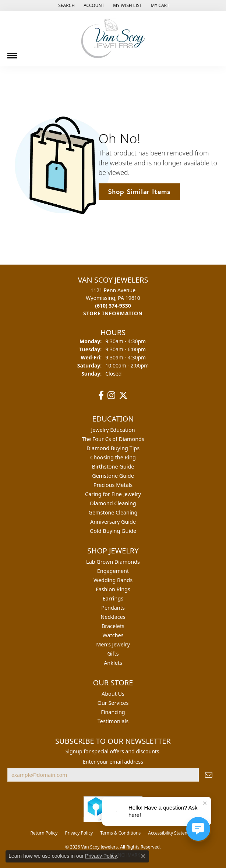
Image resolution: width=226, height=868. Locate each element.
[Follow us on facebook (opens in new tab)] (101, 395)
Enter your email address (113, 762)
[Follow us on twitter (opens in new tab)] (123, 395)
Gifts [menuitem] (113, 654)
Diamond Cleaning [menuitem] (113, 503)
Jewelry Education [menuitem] (113, 430)
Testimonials (113, 721)
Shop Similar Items (139, 191)
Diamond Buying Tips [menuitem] (113, 448)
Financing (113, 712)
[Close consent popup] (143, 856)
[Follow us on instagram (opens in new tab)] (111, 395)
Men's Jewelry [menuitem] (113, 644)
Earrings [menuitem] (113, 598)
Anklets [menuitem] (113, 663)
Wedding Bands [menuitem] (113, 580)
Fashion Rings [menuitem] (113, 589)
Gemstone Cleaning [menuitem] (113, 512)
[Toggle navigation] (12, 53)
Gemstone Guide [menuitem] (113, 476)
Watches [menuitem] (113, 635)
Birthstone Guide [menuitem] (113, 467)
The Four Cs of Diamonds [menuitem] (113, 439)
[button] (66, 6)
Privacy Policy (79, 833)
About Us (113, 694)
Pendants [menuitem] (113, 608)
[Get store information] (113, 313)
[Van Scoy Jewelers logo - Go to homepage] (113, 38)
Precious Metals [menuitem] (113, 485)
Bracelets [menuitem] (113, 626)
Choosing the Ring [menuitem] (113, 457)
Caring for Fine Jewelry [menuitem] (113, 494)
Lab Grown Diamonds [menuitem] (113, 562)
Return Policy (44, 833)
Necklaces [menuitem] (113, 617)
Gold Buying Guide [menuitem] (113, 531)
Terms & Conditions (120, 833)
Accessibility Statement (172, 833)
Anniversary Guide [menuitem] (113, 522)
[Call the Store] (113, 306)
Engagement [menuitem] (113, 571)
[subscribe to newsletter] (209, 775)
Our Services (113, 703)
